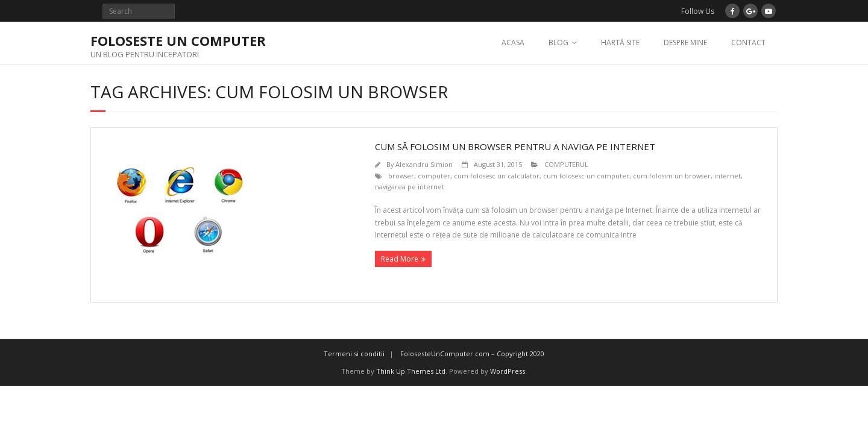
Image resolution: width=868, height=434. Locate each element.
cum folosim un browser (672, 176)
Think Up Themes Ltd (411, 371)
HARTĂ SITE (620, 42)
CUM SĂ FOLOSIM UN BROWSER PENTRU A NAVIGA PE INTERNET (515, 146)
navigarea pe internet (410, 187)
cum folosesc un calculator (497, 176)
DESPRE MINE (685, 42)
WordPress (508, 371)
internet (728, 176)
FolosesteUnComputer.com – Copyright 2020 (472, 354)
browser (401, 176)
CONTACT (748, 42)
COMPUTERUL (566, 164)
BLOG (558, 42)
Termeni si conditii (354, 354)
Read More (400, 259)
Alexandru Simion (424, 164)
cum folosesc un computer (586, 176)
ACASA (513, 42)
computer (434, 176)
